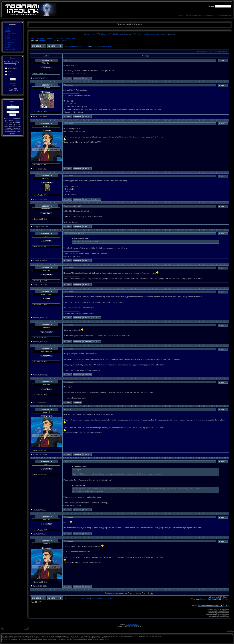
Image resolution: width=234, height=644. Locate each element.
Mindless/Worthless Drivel (102, 46)
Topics (188, 15)
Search (7, 38)
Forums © (230, 631)
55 (55, 40)
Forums (208, 15)
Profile (134, 34)
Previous (42, 40)
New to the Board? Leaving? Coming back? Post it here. (53, 38)
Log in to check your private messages (153, 34)
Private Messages (11, 33)
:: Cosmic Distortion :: (133, 625)
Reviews (8, 35)
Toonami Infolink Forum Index (77, 46)
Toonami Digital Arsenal (222, 15)
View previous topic (205, 51)
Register (127, 34)
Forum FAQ (96, 34)
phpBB (127, 626)
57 (60, 40)
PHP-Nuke (6, 639)
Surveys (8, 44)
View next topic (221, 51)
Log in (171, 34)
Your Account (198, 15)
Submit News (10, 42)
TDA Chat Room (116, 34)
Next (64, 40)
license (106, 639)
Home (182, 15)
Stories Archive (10, 40)
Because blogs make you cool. (75, 74)
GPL (65, 639)
